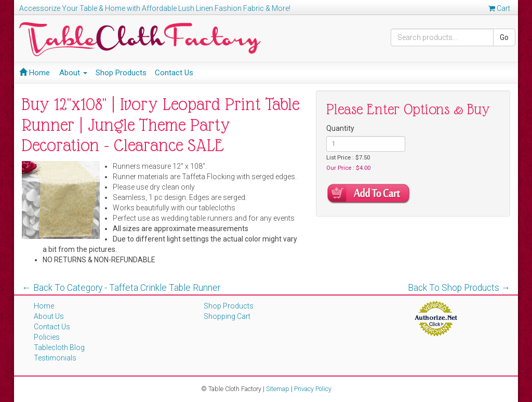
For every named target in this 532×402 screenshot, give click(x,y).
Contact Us (174, 73)
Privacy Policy (313, 389)
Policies (47, 337)
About (73, 73)
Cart (499, 8)
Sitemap (278, 389)
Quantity (340, 128)
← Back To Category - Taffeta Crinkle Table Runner (121, 288)
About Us (49, 316)
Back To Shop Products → (459, 288)
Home (35, 73)
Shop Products (121, 73)
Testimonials (55, 358)
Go (504, 37)
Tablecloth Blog (59, 347)
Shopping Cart (227, 316)
